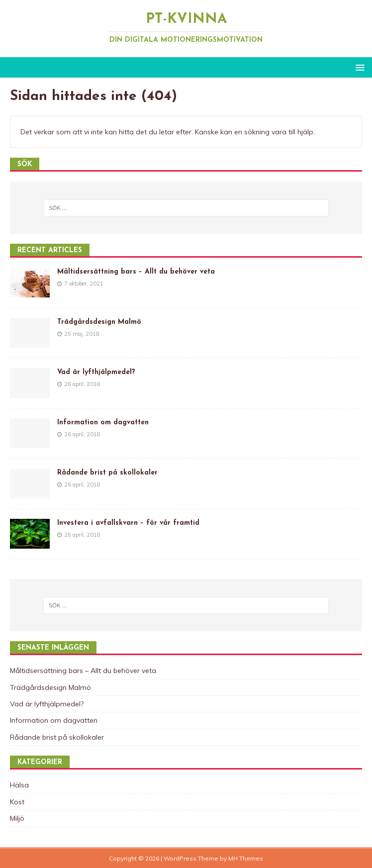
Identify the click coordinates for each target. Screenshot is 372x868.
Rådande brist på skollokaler (107, 473)
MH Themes (246, 858)
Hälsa (19, 785)
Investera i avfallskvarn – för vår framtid (128, 523)
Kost (17, 802)
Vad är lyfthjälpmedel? (96, 372)
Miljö (17, 818)
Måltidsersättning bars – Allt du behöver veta (136, 272)
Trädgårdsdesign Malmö (99, 322)
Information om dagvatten (103, 423)
